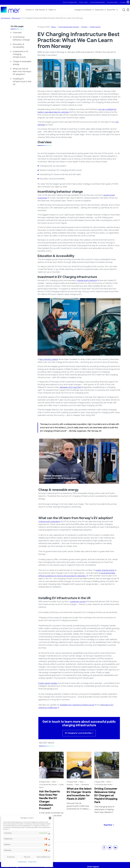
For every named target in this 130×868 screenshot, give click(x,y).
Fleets (51, 10)
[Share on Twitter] (110, 847)
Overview (17, 33)
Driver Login (83, 2)
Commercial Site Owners (69, 27)
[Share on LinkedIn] (115, 847)
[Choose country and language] (128, 2)
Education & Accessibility (18, 46)
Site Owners (40, 10)
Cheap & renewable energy (22, 63)
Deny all (27, 857)
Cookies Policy (22, 862)
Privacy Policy (32, 862)
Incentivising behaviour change (21, 38)
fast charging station (49, 359)
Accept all (11, 857)
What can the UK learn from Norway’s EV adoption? (22, 72)
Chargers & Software (83, 10)
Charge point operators (49, 522)
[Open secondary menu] (128, 10)
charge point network (87, 280)
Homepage (5, 18)
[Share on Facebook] (104, 847)
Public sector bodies (48, 683)
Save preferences (43, 857)
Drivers (29, 10)
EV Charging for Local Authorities (78, 733)
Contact (123, 2)
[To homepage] (10, 10)
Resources (99, 10)
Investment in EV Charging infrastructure (21, 54)
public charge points (105, 570)
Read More (108, 825)
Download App (112, 2)
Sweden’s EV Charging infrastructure (77, 705)
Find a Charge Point (70, 2)
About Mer (111, 10)
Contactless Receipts (97, 2)
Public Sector (95, 27)
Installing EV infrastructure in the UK (22, 82)
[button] (50, 818)
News (53, 27)
